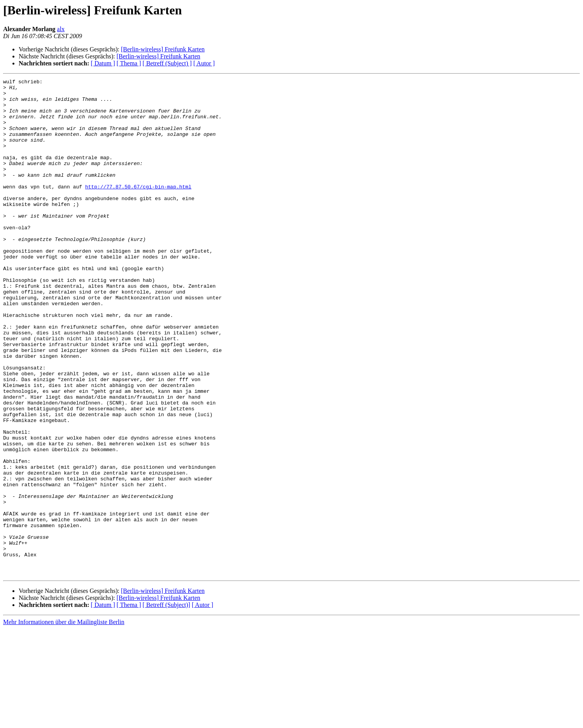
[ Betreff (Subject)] (166, 704)
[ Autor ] (204, 63)
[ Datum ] (103, 63)
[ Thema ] (129, 63)
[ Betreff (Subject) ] (167, 63)
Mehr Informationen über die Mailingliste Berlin (64, 721)
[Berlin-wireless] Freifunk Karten (163, 49)
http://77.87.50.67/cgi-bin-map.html (138, 209)
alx (61, 29)
